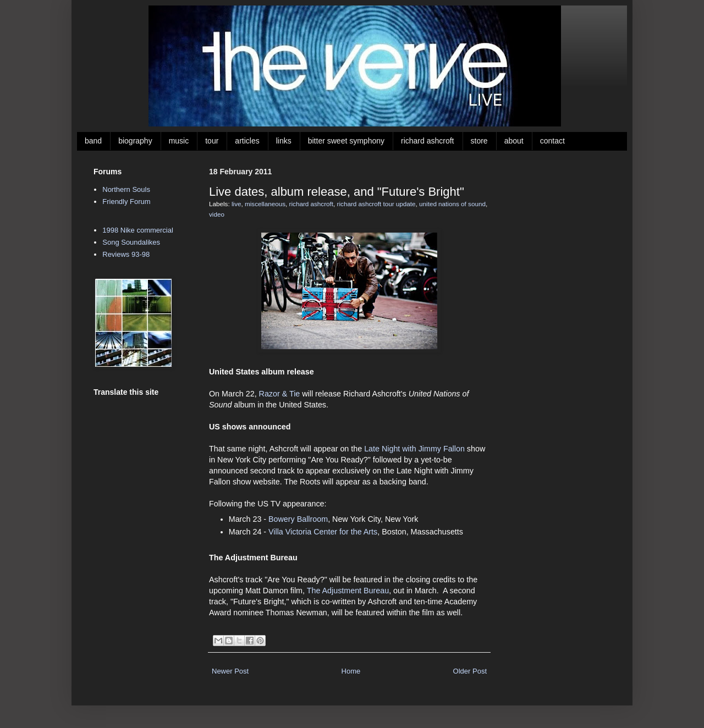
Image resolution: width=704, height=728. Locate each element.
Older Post (470, 671)
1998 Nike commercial (138, 230)
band (93, 141)
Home (351, 671)
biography (135, 141)
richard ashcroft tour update (376, 204)
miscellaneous (265, 204)
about (514, 141)
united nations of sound (452, 204)
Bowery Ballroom (298, 519)
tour (212, 141)
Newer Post (230, 671)
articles (247, 141)
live (237, 204)
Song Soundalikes (131, 242)
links (284, 141)
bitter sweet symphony (346, 141)
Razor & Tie (280, 394)
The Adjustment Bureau (348, 591)
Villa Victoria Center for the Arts (323, 532)
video (217, 214)
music (179, 141)
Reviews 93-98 (126, 254)
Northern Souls (126, 189)
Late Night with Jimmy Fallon (414, 449)
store (479, 141)
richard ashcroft (427, 141)
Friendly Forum (126, 202)
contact (552, 141)
